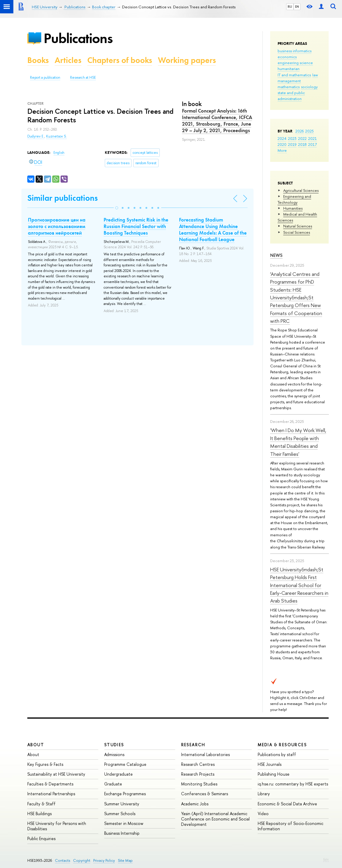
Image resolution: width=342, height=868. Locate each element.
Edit (326, 859)
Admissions (114, 754)
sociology (309, 87)
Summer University (122, 804)
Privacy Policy (104, 860)
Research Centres (198, 764)
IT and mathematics (294, 75)
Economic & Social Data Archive (287, 804)
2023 (292, 138)
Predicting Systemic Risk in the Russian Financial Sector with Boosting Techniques (136, 226)
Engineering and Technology (294, 199)
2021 (312, 138)
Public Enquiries (41, 838)
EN (297, 7)
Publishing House (274, 774)
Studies (114, 745)
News (276, 255)
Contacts (62, 860)
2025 (309, 131)
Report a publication (45, 78)
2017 (312, 144)
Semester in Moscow (124, 823)
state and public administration (291, 96)
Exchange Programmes (125, 794)
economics (287, 57)
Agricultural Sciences (301, 190)
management (289, 81)
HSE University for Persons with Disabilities (57, 826)
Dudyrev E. (36, 136)
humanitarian (289, 69)
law (315, 75)
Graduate (113, 784)
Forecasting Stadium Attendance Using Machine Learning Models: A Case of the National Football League (213, 230)
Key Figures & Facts (45, 764)
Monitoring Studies (199, 784)
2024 (282, 138)
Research (193, 745)
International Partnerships (51, 794)
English (59, 153)
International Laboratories (205, 754)
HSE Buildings (39, 814)
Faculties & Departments (50, 784)
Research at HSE (83, 78)
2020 (282, 144)
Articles (68, 60)
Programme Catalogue (125, 764)
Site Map (125, 860)
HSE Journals (270, 764)
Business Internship (122, 833)
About (36, 745)
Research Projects (198, 774)
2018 (302, 144)
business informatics (294, 51)
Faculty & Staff (41, 804)
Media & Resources (282, 745)
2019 (292, 144)
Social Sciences (297, 232)
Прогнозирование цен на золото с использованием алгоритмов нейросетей (57, 226)
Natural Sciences (298, 226)
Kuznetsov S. (56, 136)
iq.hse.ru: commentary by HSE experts (293, 784)
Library (264, 794)
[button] (117, 208)
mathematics (289, 87)
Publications (78, 38)
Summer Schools (120, 814)
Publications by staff (277, 754)
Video (263, 814)
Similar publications (62, 198)
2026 (300, 131)
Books (38, 60)
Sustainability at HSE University (56, 774)
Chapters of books (120, 60)
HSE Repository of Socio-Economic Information (290, 826)
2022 (302, 138)
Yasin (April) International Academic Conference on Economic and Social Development (215, 819)
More (282, 150)
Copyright (82, 860)
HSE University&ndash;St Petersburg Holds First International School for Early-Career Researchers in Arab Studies (299, 585)
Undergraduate (118, 774)
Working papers (187, 60)
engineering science (295, 63)
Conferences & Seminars (205, 794)
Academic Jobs (195, 804)
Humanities (293, 208)
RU (290, 7)
